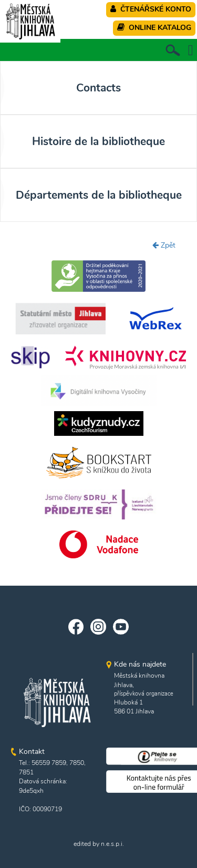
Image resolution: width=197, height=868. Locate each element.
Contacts (98, 88)
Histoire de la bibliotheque (98, 141)
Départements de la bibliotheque (99, 195)
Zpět (164, 245)
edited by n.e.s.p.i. (99, 844)
